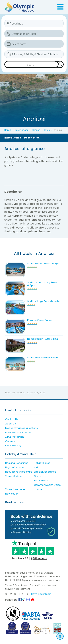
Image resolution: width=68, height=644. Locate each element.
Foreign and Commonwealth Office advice (47, 485)
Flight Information (15, 467)
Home (8, 130)
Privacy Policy (37, 585)
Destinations (22, 130)
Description (32, 138)
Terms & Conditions (16, 585)
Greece (36, 130)
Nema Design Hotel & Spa (43, 339)
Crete (47, 130)
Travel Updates (14, 476)
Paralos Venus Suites (40, 320)
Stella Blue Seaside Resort (43, 358)
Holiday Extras (42, 463)
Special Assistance (45, 472)
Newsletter (12, 494)
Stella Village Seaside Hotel (44, 301)
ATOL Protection (15, 437)
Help (37, 467)
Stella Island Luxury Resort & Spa (43, 284)
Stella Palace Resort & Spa (43, 264)
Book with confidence (18, 432)
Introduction (13, 138)
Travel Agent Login (41, 594)
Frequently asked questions (21, 428)
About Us (11, 424)
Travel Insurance (15, 489)
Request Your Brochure (19, 472)
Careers (10, 441)
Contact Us (12, 419)
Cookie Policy (13, 446)
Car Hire (39, 476)
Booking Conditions (17, 463)
